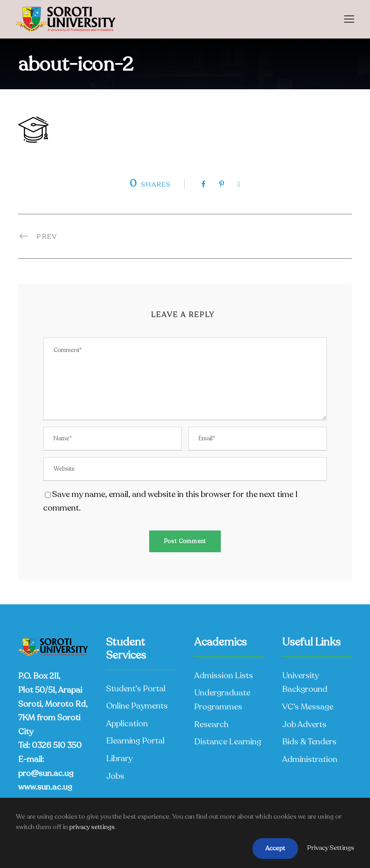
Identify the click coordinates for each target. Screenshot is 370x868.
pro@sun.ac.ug (46, 773)
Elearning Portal (135, 741)
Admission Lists (224, 675)
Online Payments (137, 706)
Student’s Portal (136, 689)
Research (211, 724)
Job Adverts (304, 724)
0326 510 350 (57, 745)
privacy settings (92, 827)
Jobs (115, 776)
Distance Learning (228, 742)
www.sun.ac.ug (45, 787)
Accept (275, 848)
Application (127, 723)
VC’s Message (308, 707)
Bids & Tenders (309, 742)
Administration (310, 759)
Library (119, 758)
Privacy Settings (331, 848)
